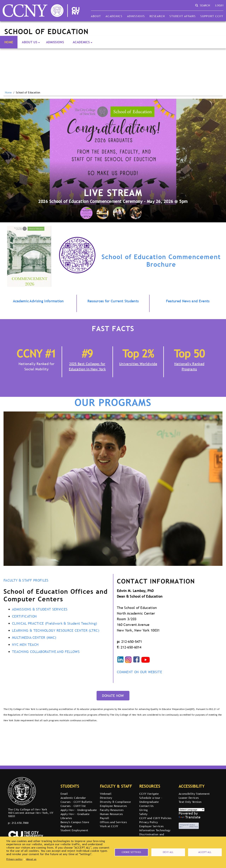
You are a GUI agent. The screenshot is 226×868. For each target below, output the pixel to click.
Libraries (66, 818)
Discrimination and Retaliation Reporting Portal (158, 836)
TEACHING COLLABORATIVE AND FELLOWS (46, 652)
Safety (143, 814)
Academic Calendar (73, 798)
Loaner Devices (189, 798)
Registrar (66, 826)
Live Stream (113, 193)
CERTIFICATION (24, 616)
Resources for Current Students (113, 301)
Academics (114, 16)
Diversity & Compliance (115, 802)
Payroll (105, 818)
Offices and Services (113, 822)
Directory (106, 798)
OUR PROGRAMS (113, 403)
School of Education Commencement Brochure (161, 261)
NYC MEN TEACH (25, 645)
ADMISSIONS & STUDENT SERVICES (40, 609)
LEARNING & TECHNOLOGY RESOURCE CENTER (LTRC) (56, 630)
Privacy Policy (149, 822)
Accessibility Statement (194, 794)
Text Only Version (190, 802)
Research (157, 16)
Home (9, 42)
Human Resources (111, 814)
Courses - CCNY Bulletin (76, 802)
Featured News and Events (188, 301)
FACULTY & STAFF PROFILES (26, 580)
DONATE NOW (113, 696)
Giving (144, 810)
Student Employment (74, 830)
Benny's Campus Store (75, 822)
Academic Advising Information (38, 301)
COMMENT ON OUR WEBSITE (139, 672)
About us (31, 859)
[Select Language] (192, 810)
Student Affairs (183, 16)
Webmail (106, 794)
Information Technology (155, 830)
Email (64, 794)
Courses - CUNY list (73, 806)
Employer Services (151, 826)
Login (219, 5)
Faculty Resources (112, 810)
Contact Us (146, 806)
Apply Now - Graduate (75, 814)
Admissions (136, 16)
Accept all (205, 852)
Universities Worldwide (138, 364)
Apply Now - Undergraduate (79, 810)
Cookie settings (131, 852)
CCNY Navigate (149, 794)
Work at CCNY (109, 826)
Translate (190, 817)
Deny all (168, 852)
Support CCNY (212, 16)
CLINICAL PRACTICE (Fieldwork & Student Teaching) (54, 623)
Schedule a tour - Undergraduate (151, 800)
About (96, 16)
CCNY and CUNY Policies (155, 818)
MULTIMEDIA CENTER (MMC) (34, 638)
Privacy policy (14, 859)
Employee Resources (113, 806)
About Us (30, 42)
